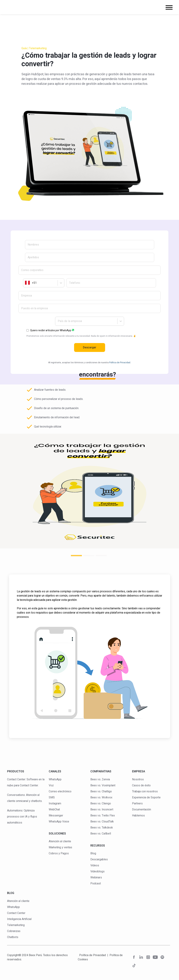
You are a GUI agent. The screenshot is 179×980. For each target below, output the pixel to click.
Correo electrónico (60, 791)
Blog (93, 853)
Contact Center (16, 913)
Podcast (96, 884)
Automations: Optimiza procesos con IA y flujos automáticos (22, 817)
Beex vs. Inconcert (102, 810)
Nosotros (138, 779)
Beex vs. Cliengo (101, 804)
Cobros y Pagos (59, 853)
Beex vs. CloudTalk (102, 822)
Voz (51, 785)
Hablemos (138, 816)
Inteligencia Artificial (19, 919)
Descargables (99, 859)
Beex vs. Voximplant (103, 785)
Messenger (56, 816)
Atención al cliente (60, 841)
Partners (137, 804)
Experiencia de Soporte (146, 797)
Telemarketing (16, 925)
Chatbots (13, 937)
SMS (52, 797)
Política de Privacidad (93, 955)
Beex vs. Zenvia (100, 779)
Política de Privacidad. (120, 363)
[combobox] (25, 283)
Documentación (142, 810)
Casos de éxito (141, 785)
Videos (95, 865)
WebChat (54, 810)
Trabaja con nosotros (145, 791)
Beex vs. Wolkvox (101, 797)
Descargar (90, 347)
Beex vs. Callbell (101, 834)
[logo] (24, 7)
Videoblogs (97, 871)
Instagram (55, 804)
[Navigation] (169, 8)
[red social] (134, 958)
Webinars (96, 878)
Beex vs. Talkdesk (102, 828)
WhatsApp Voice (59, 822)
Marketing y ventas (60, 847)
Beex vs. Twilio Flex (103, 816)
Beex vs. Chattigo (101, 791)
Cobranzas (14, 931)
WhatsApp (55, 779)
